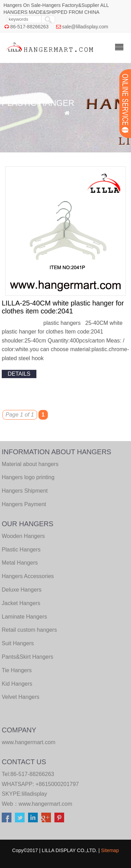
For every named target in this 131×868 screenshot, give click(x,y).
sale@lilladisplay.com (85, 27)
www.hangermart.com (46, 804)
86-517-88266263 (30, 27)
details (19, 374)
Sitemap (110, 850)
